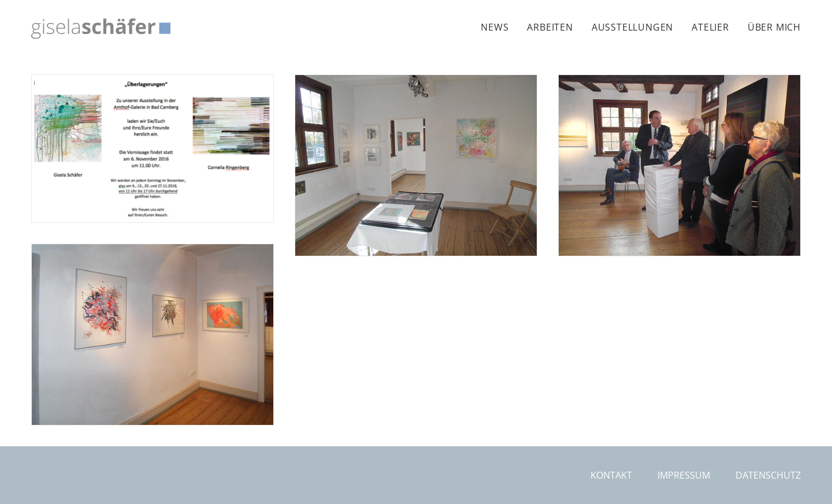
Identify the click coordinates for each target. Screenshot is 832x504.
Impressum (684, 475)
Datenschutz (768, 475)
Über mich (774, 27)
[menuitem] (499, 27)
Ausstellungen (632, 27)
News (495, 27)
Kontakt (611, 475)
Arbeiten (550, 27)
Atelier (710, 27)
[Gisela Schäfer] (101, 29)
